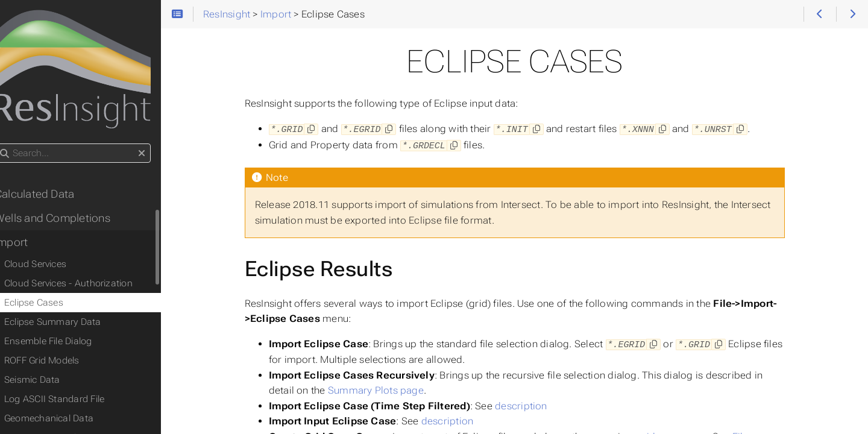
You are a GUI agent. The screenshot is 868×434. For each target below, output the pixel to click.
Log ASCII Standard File (69, 402)
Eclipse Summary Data (68, 325)
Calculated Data (49, 197)
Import (26, 245)
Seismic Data (47, 383)
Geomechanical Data (64, 421)
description (531, 404)
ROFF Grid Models (57, 363)
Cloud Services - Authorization (83, 286)
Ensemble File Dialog (63, 344)
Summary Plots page (385, 388)
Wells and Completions (68, 221)
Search (11, 147)
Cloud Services (50, 267)
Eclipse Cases (49, 306)
